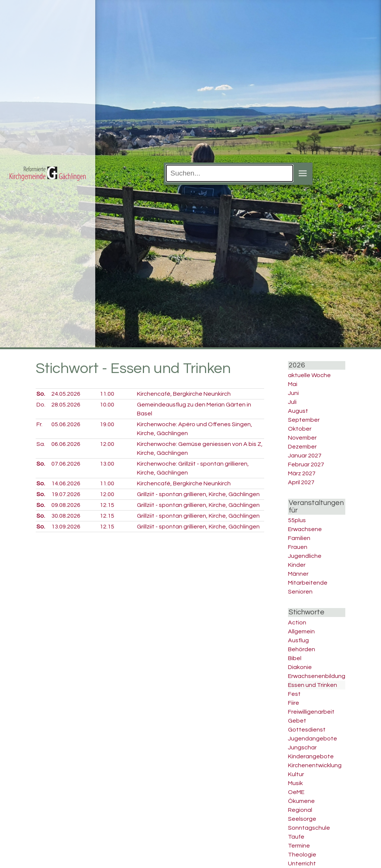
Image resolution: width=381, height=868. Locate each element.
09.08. (66, 505)
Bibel (295, 658)
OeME (296, 792)
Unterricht (302, 864)
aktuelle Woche (309, 375)
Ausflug (298, 640)
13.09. (66, 527)
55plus (297, 520)
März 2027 (302, 473)
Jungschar (302, 748)
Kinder (297, 565)
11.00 (107, 394)
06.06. (66, 444)
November (302, 438)
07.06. (66, 464)
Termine (299, 846)
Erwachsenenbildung (317, 676)
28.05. (66, 405)
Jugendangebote (313, 739)
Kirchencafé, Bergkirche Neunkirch (184, 394)
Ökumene (301, 801)
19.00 (107, 424)
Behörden (302, 649)
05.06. (66, 424)
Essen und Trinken (313, 685)
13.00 (107, 464)
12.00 (107, 444)
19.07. (66, 494)
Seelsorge (302, 819)
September (304, 420)
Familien (299, 538)
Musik (295, 783)
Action (297, 623)
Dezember (302, 447)
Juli (292, 402)
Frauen (298, 547)
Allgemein (301, 631)
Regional (300, 810)
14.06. (66, 483)
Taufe (296, 837)
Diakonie (300, 667)
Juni (293, 393)
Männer (298, 574)
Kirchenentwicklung (315, 765)
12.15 (107, 505)
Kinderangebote (311, 756)
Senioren (300, 592)
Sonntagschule (309, 828)
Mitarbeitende (308, 583)
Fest (294, 694)
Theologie (302, 855)
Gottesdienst (307, 730)
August (298, 411)
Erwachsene (305, 529)
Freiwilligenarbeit (311, 712)
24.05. (66, 394)
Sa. (41, 444)
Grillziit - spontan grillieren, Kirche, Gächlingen (198, 494)
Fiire (294, 703)
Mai (293, 384)
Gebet (297, 721)
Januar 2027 (305, 456)
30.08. (66, 516)
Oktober (300, 429)
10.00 (107, 405)
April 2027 (301, 482)
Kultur (296, 774)
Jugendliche (305, 556)
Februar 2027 (306, 464)
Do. (41, 405)
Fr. (39, 424)
